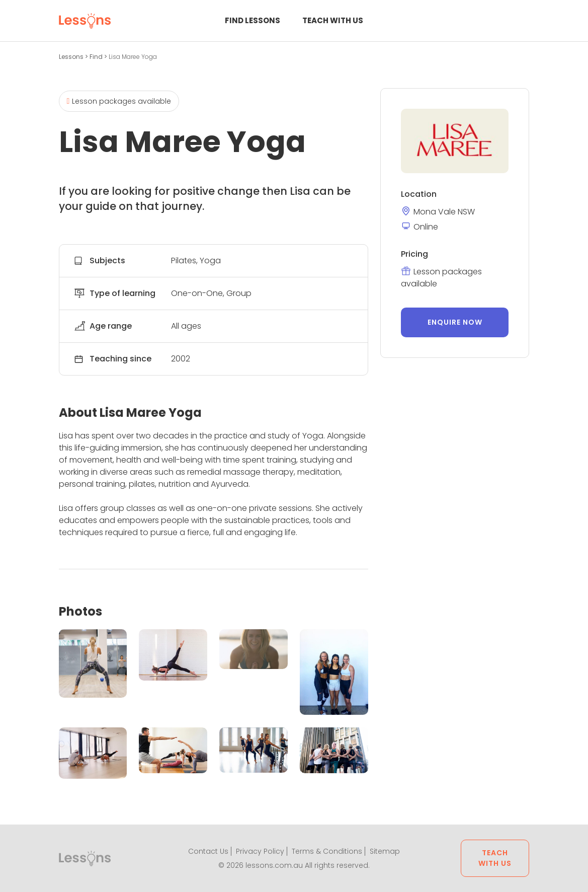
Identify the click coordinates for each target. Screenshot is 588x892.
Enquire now (455, 322)
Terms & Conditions (327, 851)
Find (97, 57)
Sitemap (385, 851)
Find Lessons (253, 20)
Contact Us (208, 851)
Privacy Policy (260, 851)
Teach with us (333, 20)
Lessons (72, 57)
